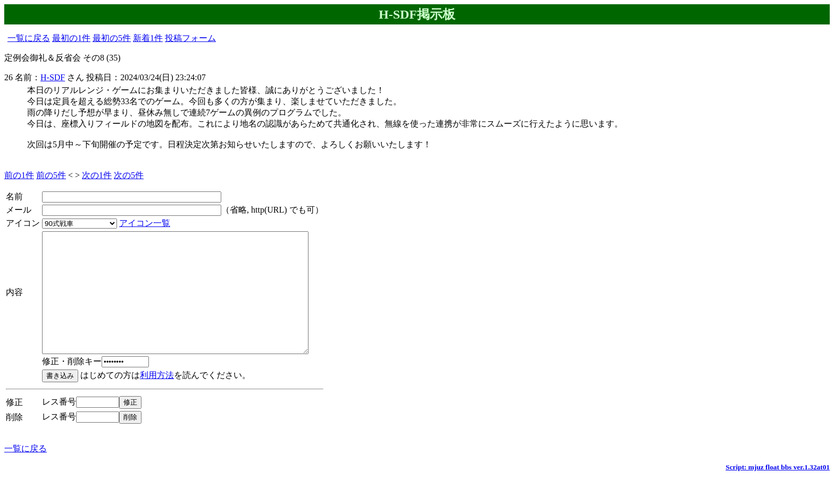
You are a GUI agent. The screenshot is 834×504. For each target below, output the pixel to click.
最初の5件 (112, 38)
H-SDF (53, 77)
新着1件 (148, 38)
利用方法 (157, 399)
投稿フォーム (190, 38)
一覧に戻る (29, 38)
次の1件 (97, 175)
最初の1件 (71, 38)
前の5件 (51, 175)
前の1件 (19, 175)
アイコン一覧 (145, 223)
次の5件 (129, 175)
